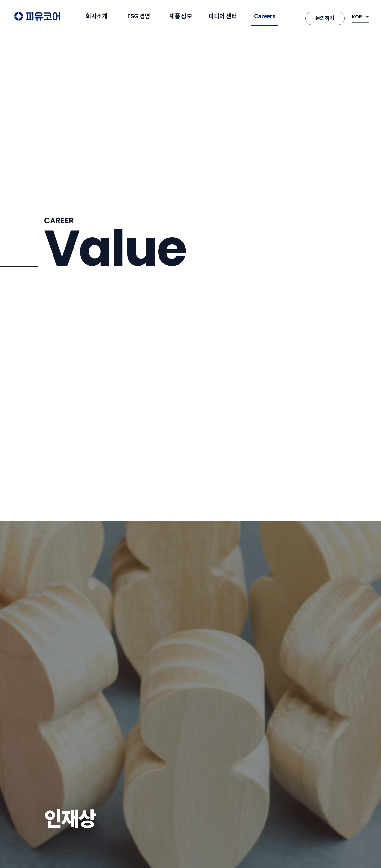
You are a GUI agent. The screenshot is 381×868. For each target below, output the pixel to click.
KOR (357, 17)
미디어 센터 (222, 16)
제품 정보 (181, 16)
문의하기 (325, 18)
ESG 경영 (138, 16)
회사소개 (96, 16)
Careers (265, 16)
